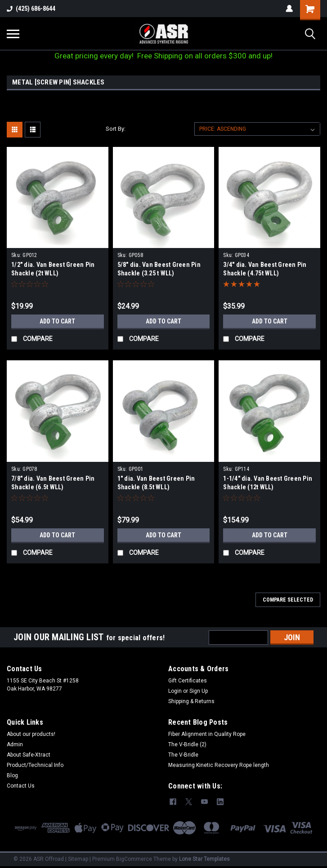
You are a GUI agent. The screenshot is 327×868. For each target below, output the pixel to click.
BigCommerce (134, 859)
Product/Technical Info (35, 765)
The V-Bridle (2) (187, 744)
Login (175, 691)
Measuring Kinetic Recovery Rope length (219, 765)
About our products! (31, 734)
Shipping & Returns (191, 701)
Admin (15, 744)
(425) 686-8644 (31, 9)
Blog (12, 775)
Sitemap (78, 859)
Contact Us (21, 786)
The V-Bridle (183, 755)
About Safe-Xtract (29, 755)
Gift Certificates (188, 681)
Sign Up (199, 691)
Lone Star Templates (204, 859)
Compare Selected (288, 600)
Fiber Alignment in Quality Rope (207, 734)
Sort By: (116, 129)
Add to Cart (57, 321)
